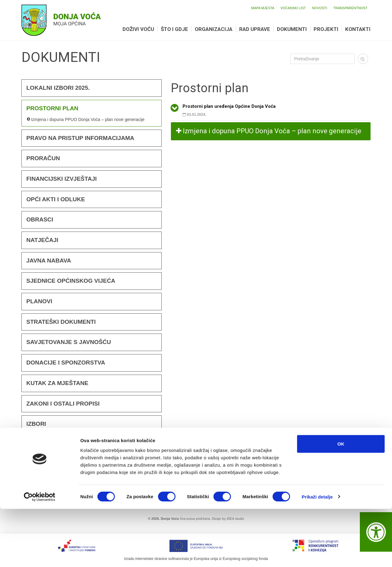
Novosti (320, 8)
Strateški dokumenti (61, 322)
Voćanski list (293, 8)
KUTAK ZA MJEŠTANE (57, 383)
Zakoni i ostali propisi (63, 404)
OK (341, 502)
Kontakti (358, 29)
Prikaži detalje (317, 555)
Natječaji (42, 240)
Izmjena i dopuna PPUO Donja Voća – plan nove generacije (88, 119)
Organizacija (214, 29)
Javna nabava (49, 261)
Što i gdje (174, 29)
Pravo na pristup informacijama (80, 138)
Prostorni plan (52, 108)
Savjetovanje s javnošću (69, 342)
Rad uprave (255, 29)
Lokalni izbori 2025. (58, 88)
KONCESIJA (43, 485)
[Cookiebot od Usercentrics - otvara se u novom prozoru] (40, 555)
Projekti (326, 29)
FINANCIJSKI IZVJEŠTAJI (62, 179)
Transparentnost (350, 8)
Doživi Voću (138, 29)
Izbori (36, 424)
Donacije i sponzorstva (66, 363)
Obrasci (40, 219)
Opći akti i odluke (56, 199)
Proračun (43, 158)
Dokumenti (292, 29)
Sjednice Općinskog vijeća (71, 281)
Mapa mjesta (263, 8)
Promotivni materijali (63, 465)
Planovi (39, 301)
